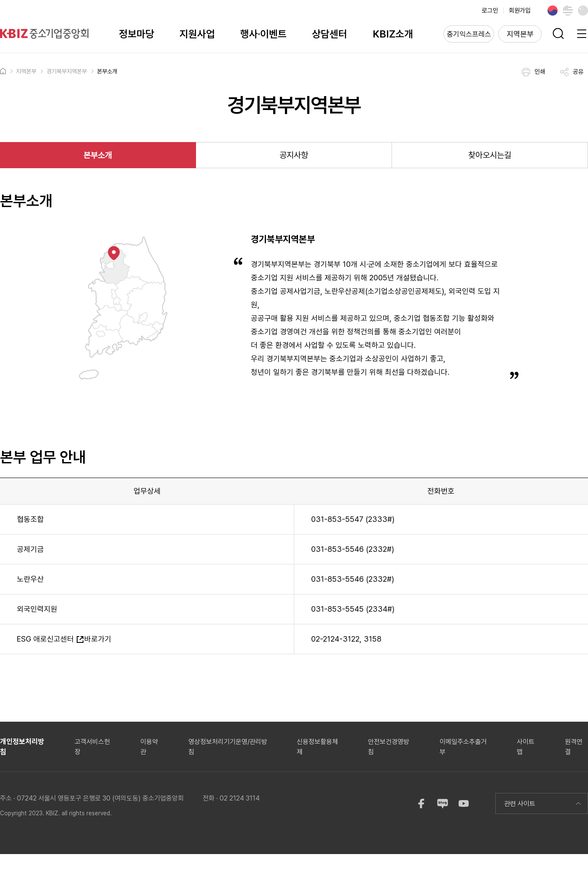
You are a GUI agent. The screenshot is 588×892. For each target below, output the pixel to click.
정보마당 (137, 34)
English (568, 11)
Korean (553, 11)
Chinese (583, 11)
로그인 (490, 11)
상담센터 (330, 34)
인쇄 (534, 72)
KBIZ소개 (393, 34)
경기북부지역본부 (67, 71)
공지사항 (294, 155)
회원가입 (520, 11)
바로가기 (94, 639)
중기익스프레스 (469, 34)
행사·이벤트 (263, 34)
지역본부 (520, 34)
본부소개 (107, 71)
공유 (572, 72)
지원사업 (197, 34)
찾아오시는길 (490, 155)
